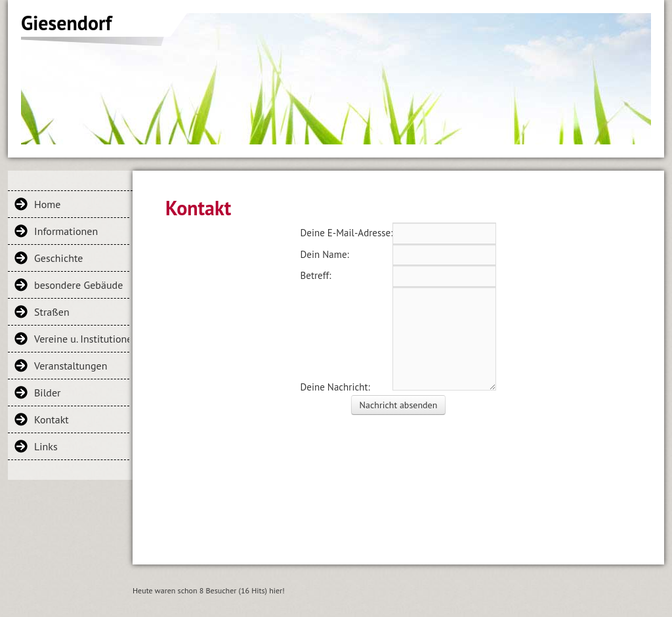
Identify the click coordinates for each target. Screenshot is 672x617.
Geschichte (58, 258)
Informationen (66, 231)
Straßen (52, 312)
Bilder (47, 393)
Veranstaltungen (71, 366)
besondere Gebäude (78, 285)
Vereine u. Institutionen (82, 339)
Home (47, 204)
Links (46, 446)
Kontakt (52, 419)
